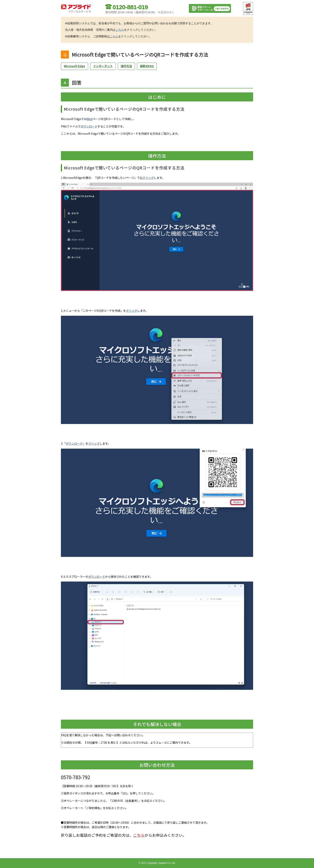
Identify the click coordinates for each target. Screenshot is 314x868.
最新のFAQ (147, 66)
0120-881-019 (130, 7)
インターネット (103, 66)
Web (90, 119)
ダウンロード (89, 126)
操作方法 (126, 66)
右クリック (147, 178)
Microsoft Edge (74, 66)
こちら (120, 30)
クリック (132, 311)
